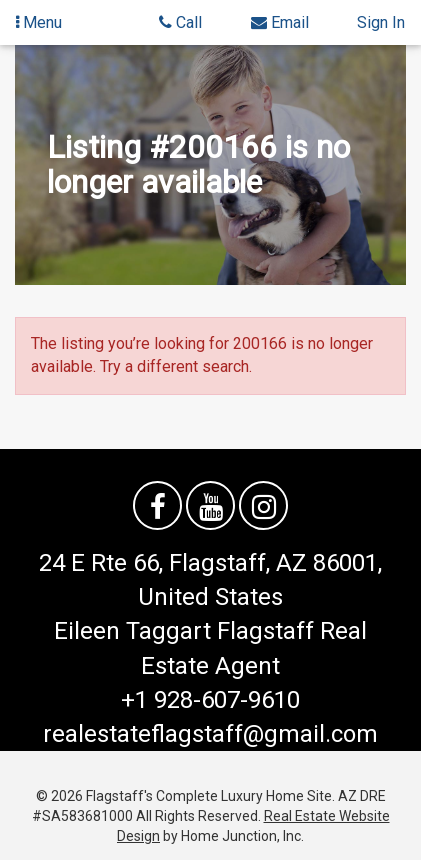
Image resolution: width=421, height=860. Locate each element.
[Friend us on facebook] (157, 505)
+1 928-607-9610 (210, 700)
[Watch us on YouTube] (210, 505)
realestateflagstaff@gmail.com (210, 734)
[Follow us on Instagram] (263, 505)
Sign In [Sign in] (381, 22)
